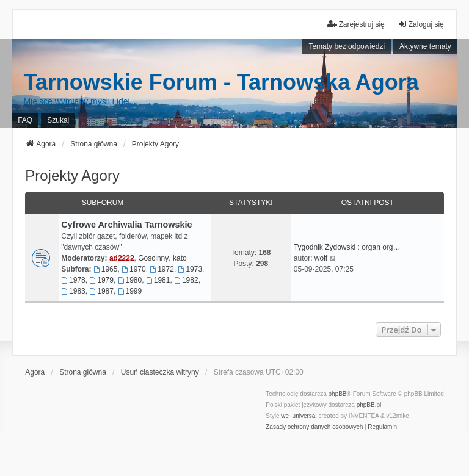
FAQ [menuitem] (25, 120)
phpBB (338, 394)
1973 (191, 269)
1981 (158, 280)
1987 (101, 291)
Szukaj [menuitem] (58, 120)
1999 (130, 291)
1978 (73, 280)
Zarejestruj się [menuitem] (356, 24)
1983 (73, 291)
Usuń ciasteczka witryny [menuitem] (160, 372)
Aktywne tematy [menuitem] (425, 46)
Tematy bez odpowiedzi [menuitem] (347, 46)
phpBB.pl (369, 405)
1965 (106, 269)
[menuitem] (314, 427)
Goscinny (153, 258)
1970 (134, 269)
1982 (186, 280)
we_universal (299, 416)
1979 (101, 280)
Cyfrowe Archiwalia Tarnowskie (126, 225)
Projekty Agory (72, 175)
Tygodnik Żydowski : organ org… (347, 247)
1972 (162, 269)
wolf (321, 258)
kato (180, 258)
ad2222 (122, 258)
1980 (130, 280)
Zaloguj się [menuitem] (421, 24)
